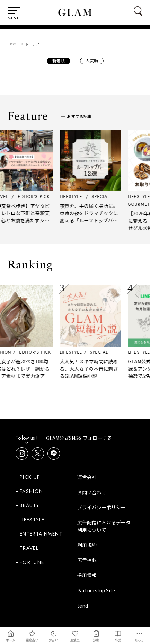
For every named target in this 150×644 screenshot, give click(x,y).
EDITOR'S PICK (38, 352)
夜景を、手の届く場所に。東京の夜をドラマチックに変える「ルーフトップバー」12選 (93, 217)
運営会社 (87, 477)
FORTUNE (32, 562)
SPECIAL (102, 352)
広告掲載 (87, 560)
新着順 (59, 60)
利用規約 (87, 545)
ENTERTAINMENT (41, 534)
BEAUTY (29, 505)
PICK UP (30, 477)
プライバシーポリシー (102, 507)
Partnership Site (96, 590)
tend (83, 606)
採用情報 (87, 575)
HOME (13, 44)
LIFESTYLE (74, 352)
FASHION (32, 491)
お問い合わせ (92, 492)
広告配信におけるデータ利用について (104, 526)
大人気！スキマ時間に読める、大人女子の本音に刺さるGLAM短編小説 (92, 369)
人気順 (92, 60)
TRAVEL (29, 548)
